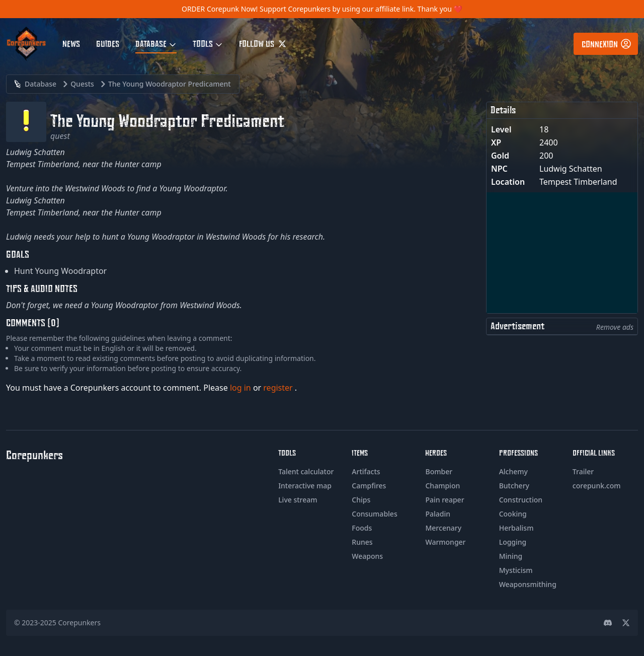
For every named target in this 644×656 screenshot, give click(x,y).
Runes (362, 542)
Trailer (583, 471)
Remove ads (615, 327)
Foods (362, 528)
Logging (513, 542)
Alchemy (513, 471)
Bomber (439, 471)
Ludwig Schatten (571, 169)
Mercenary (443, 528)
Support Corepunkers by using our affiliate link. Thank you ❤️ (361, 9)
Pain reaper (445, 500)
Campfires (369, 486)
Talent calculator (306, 471)
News (71, 43)
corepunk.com (597, 486)
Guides (108, 43)
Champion (442, 486)
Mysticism (516, 570)
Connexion (607, 44)
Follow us (263, 43)
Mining (511, 556)
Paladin (438, 514)
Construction (521, 500)
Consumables (374, 514)
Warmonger (445, 542)
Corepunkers (80, 623)
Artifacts (366, 471)
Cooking (513, 514)
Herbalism (516, 528)
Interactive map (305, 486)
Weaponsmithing (528, 584)
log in (242, 388)
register (279, 388)
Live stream (298, 500)
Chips (361, 500)
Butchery (514, 486)
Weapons (367, 556)
